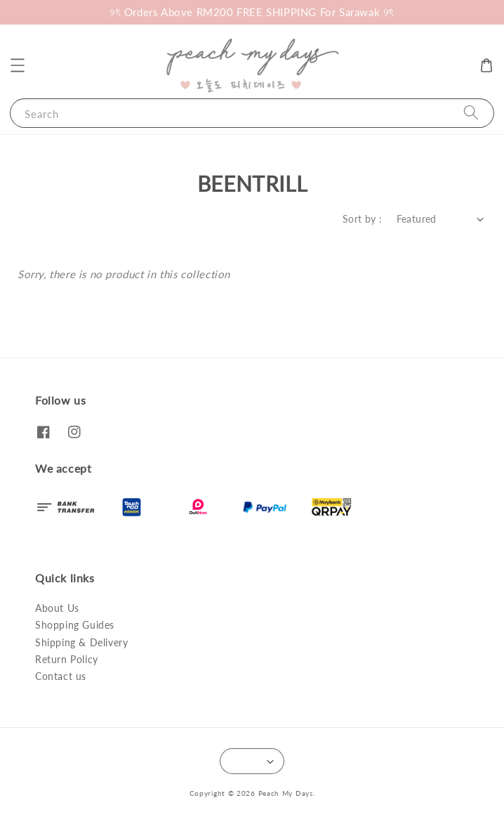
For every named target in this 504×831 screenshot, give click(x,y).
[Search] (471, 113)
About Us (57, 608)
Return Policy (67, 659)
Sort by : (363, 219)
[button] (18, 65)
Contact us (61, 676)
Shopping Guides (75, 625)
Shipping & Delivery (81, 642)
